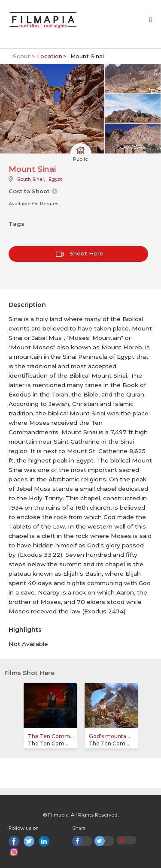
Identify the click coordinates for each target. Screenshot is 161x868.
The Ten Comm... (51, 736)
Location (50, 56)
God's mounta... (109, 736)
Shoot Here (80, 253)
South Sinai (30, 179)
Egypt (55, 179)
